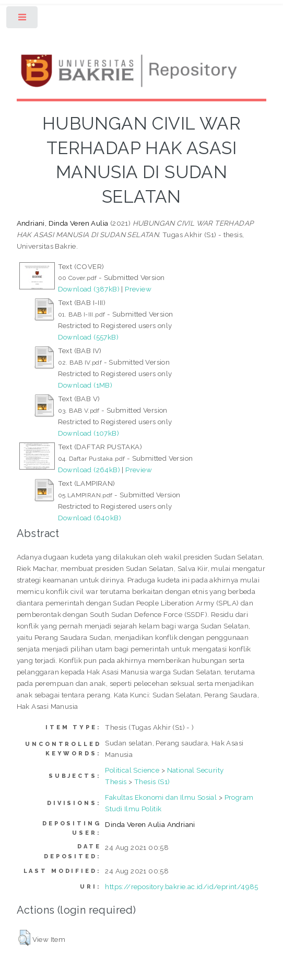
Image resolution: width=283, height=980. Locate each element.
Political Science (132, 770)
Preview (138, 289)
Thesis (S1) (152, 781)
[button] (24, 938)
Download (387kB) (89, 289)
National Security (196, 770)
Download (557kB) (88, 337)
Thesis (116, 781)
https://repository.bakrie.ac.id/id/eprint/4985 (181, 886)
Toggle (23, 20)
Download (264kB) (89, 470)
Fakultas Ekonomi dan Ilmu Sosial (161, 797)
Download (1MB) (85, 385)
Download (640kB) (90, 518)
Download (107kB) (89, 433)
